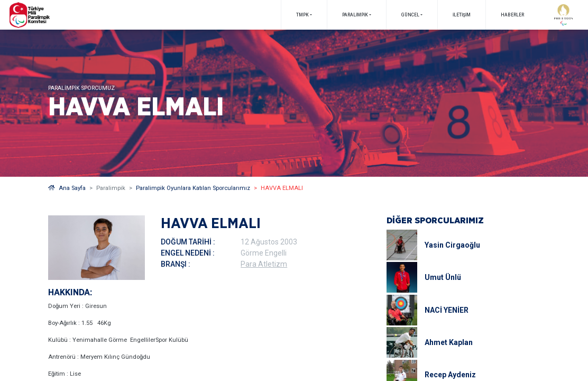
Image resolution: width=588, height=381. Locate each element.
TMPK (302, 15)
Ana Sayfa (67, 188)
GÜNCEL (410, 15)
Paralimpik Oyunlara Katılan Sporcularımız (193, 188)
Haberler (512, 15)
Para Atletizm (264, 264)
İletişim (462, 15)
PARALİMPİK (355, 15)
